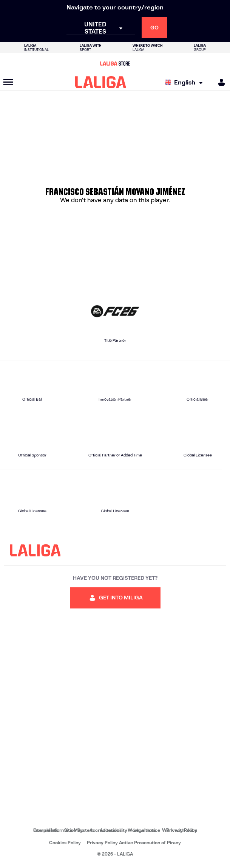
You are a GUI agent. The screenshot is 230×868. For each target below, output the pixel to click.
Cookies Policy (65, 843)
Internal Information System (63, 830)
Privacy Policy (182, 830)
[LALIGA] (101, 82)
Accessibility (113, 830)
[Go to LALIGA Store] (115, 63)
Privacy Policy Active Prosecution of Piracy (134, 843)
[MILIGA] (219, 82)
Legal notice (147, 830)
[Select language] (186, 82)
